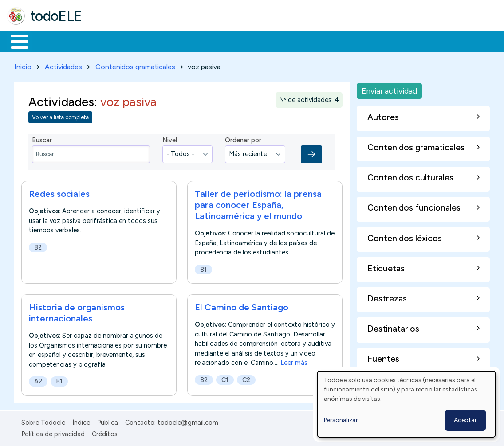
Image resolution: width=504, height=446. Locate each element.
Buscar (364, 41)
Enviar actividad (389, 89)
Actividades (63, 65)
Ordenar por (243, 139)
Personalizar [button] (341, 420)
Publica (108, 421)
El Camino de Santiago (242, 305)
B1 (203, 268)
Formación (107, 41)
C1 (225, 378)
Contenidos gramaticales (135, 65)
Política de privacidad (53, 432)
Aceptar (465, 420)
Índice (81, 421)
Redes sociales (59, 192)
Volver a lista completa (60, 116)
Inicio (15, 41)
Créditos (105, 432)
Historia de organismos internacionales (77, 311)
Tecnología (265, 41)
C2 (246, 378)
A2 (38, 380)
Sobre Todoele (43, 421)
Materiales (50, 41)
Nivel (170, 139)
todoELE (56, 16)
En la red (210, 41)
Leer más (294, 361)
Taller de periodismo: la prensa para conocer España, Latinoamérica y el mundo (258, 203)
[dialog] (406, 404)
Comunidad (325, 41)
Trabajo (160, 41)
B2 (38, 246)
